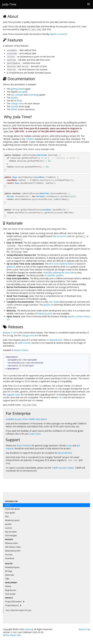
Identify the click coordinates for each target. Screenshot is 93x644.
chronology (33, 95)
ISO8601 (30, 139)
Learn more (35, 434)
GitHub (14, 109)
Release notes (12, 543)
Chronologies (11, 536)
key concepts (17, 95)
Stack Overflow (24, 445)
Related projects (12, 520)
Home (8, 505)
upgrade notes (13, 394)
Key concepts (11, 532)
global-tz (11, 267)
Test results (10, 594)
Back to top (84, 629)
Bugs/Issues (11, 590)
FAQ (19, 101)
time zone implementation (62, 264)
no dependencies (54, 340)
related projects (45, 314)
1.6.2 (61, 397)
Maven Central (21, 350)
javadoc (47, 305)
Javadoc (15, 98)
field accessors (60, 236)
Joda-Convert (24, 343)
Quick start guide (12, 509)
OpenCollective (65, 453)
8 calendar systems (54, 275)
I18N (7, 579)
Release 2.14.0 (10, 333)
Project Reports (13, 605)
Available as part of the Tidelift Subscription (26, 419)
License (9, 528)
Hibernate (10, 575)
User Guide (54, 302)
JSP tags (9, 571)
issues (69, 445)
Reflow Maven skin (12, 635)
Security (9, 555)
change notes (17, 103)
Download (10, 558)
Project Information (15, 602)
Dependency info (13, 551)
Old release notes (13, 547)
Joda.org (29, 629)
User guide (10, 513)
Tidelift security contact (63, 468)
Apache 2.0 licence (58, 34)
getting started (18, 89)
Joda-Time (9, 4)
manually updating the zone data (59, 272)
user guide (23, 92)
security (15, 106)
